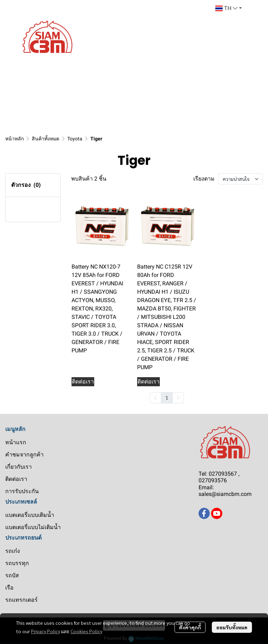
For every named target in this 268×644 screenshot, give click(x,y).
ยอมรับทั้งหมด (232, 627)
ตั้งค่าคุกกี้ (190, 627)
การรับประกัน (22, 491)
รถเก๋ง (13, 551)
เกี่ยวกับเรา (18, 467)
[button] (229, 8)
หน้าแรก (16, 442)
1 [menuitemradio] (167, 397)
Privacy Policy (46, 631)
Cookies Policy (86, 631)
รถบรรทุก (17, 563)
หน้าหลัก (14, 139)
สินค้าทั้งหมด (46, 139)
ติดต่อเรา (16, 479)
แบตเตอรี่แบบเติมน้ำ (30, 515)
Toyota (75, 139)
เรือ (9, 588)
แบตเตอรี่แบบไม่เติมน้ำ (33, 527)
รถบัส (12, 575)
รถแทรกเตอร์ (21, 600)
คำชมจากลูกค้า (24, 455)
